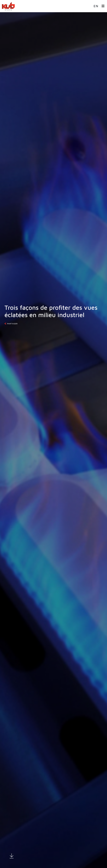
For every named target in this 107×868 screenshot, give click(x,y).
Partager (12, 324)
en (96, 6)
